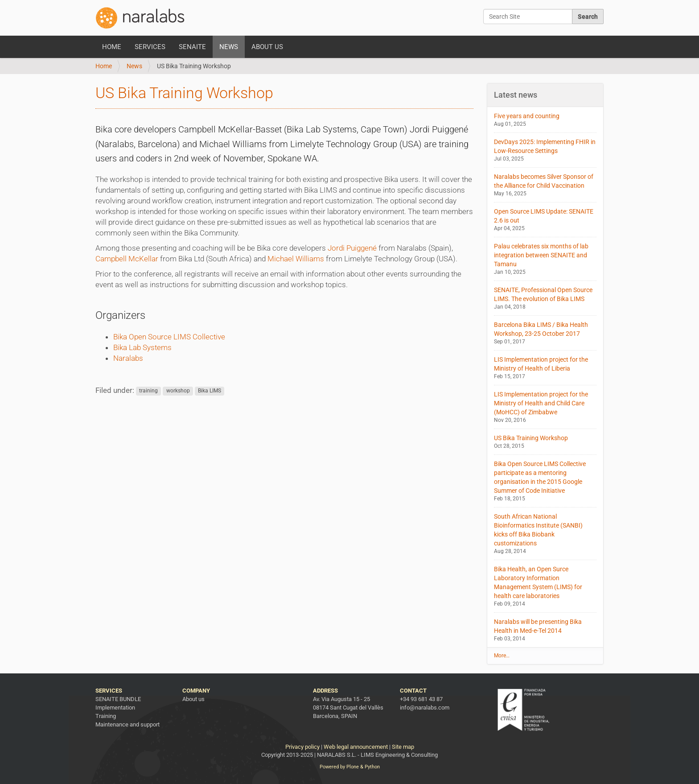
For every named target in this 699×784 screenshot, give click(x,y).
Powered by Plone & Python (350, 767)
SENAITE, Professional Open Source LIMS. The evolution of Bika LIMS (545, 299)
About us (267, 47)
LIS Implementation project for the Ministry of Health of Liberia (545, 368)
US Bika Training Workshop (545, 442)
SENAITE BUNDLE (118, 699)
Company (196, 691)
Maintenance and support (127, 724)
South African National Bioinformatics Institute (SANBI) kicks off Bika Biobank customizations (545, 534)
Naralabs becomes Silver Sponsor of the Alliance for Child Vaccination (545, 185)
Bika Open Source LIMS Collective (169, 337)
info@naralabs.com (425, 708)
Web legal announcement (356, 747)
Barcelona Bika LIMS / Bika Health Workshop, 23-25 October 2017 (545, 333)
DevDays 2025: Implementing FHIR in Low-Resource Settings (545, 151)
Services (150, 47)
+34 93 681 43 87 (421, 699)
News (229, 47)
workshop (178, 391)
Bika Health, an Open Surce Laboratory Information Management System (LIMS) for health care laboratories (545, 587)
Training (106, 716)
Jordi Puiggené (352, 248)
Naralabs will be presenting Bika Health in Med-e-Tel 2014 (545, 630)
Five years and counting (545, 120)
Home (112, 47)
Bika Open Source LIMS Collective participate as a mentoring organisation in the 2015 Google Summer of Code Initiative (545, 481)
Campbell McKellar (127, 259)
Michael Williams (296, 259)
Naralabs (128, 358)
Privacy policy (302, 747)
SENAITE (192, 47)
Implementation (115, 708)
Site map (403, 747)
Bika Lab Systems (142, 347)
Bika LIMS (210, 391)
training (148, 391)
